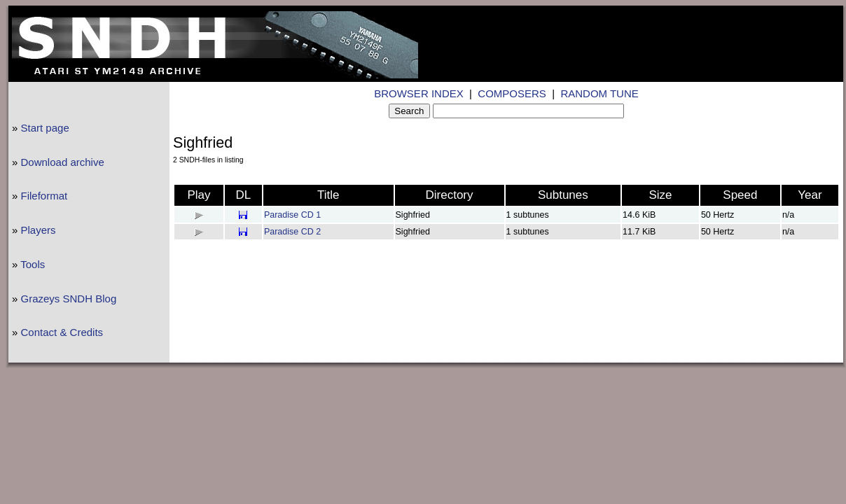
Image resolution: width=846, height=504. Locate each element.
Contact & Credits (62, 332)
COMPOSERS (512, 93)
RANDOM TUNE (599, 93)
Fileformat (44, 196)
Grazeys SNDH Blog (69, 299)
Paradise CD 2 (292, 232)
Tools (33, 264)
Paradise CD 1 (292, 215)
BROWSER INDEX (419, 93)
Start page (45, 128)
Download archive (63, 162)
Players (39, 230)
